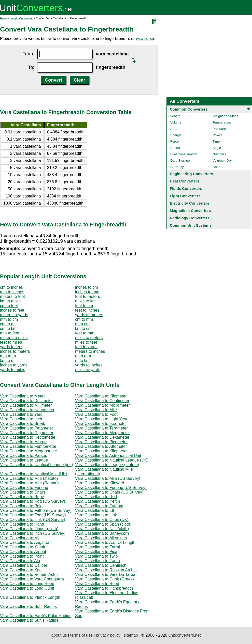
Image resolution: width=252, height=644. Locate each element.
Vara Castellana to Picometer (101, 442)
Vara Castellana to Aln (20, 561)
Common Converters (189, 109)
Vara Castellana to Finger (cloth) (29, 529)
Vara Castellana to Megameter (103, 433)
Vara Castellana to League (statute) (107, 465)
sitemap (131, 635)
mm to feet (10, 333)
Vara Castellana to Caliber (24, 565)
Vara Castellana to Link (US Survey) (33, 520)
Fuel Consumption (184, 154)
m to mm (83, 356)
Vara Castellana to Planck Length (30, 597)
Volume (176, 122)
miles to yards (88, 370)
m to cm (82, 324)
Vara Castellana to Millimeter (26, 405)
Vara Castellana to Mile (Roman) (29, 483)
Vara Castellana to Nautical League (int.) (37, 465)
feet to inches (87, 310)
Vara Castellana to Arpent (23, 552)
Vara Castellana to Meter (22, 396)
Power (217, 135)
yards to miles (13, 370)
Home (4, 18)
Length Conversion (22, 18)
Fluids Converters (186, 188)
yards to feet (11, 347)
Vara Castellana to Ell (95, 510)
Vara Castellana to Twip (96, 556)
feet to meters (88, 296)
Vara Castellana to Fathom (99, 506)
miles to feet (86, 342)
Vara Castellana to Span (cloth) (103, 524)
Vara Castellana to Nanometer (27, 410)
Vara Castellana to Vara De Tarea (105, 574)
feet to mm (85, 333)
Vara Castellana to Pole (21, 506)
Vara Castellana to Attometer (101, 446)
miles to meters (89, 338)
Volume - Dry (222, 160)
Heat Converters (185, 181)
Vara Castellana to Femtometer (28, 446)
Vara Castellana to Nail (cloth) (102, 529)
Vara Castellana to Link (96, 515)
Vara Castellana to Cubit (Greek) (104, 579)
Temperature (222, 122)
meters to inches (90, 351)
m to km (82, 361)
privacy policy (108, 635)
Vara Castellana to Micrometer (102, 405)
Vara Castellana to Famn (97, 561)
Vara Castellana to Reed (97, 584)
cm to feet (9, 306)
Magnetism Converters (190, 211)
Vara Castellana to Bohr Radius (28, 607)
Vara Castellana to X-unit (23, 547)
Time (216, 141)
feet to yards (86, 347)
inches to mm (87, 292)
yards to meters (89, 315)
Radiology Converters (190, 218)
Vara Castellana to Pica (96, 552)
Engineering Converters (191, 174)
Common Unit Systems (191, 225)
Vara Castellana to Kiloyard (100, 483)
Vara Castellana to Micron (23, 442)
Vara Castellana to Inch (21, 419)
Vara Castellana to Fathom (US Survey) (36, 510)
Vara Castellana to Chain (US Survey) (109, 492)
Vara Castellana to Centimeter (102, 401)
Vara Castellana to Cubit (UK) (102, 520)
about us (59, 635)
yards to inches (89, 365)
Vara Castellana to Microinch (101, 538)
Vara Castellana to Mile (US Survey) (108, 478)
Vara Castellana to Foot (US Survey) (33, 515)
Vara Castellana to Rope (22, 497)
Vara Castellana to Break (23, 424)
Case (216, 167)
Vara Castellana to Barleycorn (102, 533)
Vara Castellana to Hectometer (28, 437)
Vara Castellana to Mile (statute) (29, 478)
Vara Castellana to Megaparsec (28, 451)
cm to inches (11, 287)
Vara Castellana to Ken (21, 570)
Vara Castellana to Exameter (101, 424)
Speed (175, 148)
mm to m (8, 356)
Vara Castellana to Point (22, 556)
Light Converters (185, 196)
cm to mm (84, 319)
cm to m (7, 324)
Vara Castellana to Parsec (24, 456)
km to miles (10, 301)
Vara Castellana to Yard (21, 414)
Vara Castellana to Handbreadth (104, 588)
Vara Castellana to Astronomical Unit (108, 456)
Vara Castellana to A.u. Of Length (105, 542)
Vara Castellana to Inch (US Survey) (33, 533)
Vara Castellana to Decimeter (26, 401)
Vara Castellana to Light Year (101, 419)
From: (28, 54)
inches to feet (12, 310)
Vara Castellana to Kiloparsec (102, 451)
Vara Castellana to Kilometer (101, 396)
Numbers (219, 154)
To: (31, 67)
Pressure (219, 129)
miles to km (85, 301)
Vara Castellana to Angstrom (26, 542)
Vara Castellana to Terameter (101, 428)
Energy (176, 135)
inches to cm (87, 287)
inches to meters (15, 351)
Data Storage (180, 160)
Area (174, 129)
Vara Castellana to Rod (96, 497)
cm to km (8, 328)
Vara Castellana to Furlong (24, 488)
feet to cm (84, 306)
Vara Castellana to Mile (96, 410)
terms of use (81, 635)
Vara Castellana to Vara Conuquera (32, 579)
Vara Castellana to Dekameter (102, 437)
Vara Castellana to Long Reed (27, 584)
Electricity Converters (190, 203)
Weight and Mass (225, 116)
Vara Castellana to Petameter (27, 428)
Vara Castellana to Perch (98, 501)
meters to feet (12, 296)
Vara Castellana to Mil (20, 538)
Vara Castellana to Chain (23, 492)
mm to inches (12, 292)
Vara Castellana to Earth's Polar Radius (36, 616)
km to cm (83, 328)
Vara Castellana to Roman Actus (29, 574)
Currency (177, 167)
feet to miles (11, 342)
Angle (217, 148)
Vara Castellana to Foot (96, 414)
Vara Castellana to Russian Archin (106, 570)
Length (175, 116)
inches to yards (14, 365)
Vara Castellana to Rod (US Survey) (33, 501)
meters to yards (14, 315)
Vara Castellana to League (24, 460)
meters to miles (14, 338)
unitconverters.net (184, 635)
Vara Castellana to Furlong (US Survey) (111, 488)
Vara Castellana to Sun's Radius (29, 620)
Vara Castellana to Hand (22, 524)
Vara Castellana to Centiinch (101, 565)
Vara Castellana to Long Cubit (27, 588)
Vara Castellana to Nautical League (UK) (112, 460)
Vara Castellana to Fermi (97, 547)
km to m (7, 361)
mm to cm (9, 319)
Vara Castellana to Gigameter (27, 433)
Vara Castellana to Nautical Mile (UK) (34, 474)
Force (174, 141)
